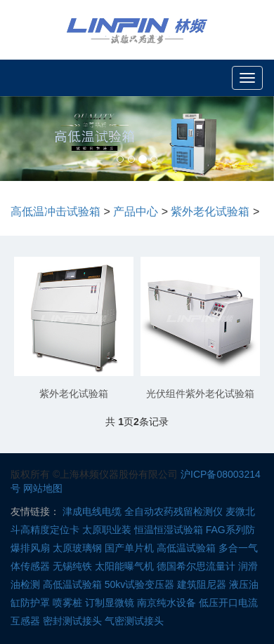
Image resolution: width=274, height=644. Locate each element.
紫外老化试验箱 (210, 212)
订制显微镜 (110, 603)
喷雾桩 (67, 603)
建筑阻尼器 (202, 584)
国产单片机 (129, 548)
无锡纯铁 (72, 566)
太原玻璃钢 (77, 548)
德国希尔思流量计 (196, 566)
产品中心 (136, 212)
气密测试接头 (134, 621)
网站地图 (43, 488)
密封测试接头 (72, 621)
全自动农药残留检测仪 (174, 511)
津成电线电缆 (92, 511)
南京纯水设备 (167, 603)
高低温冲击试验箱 (56, 212)
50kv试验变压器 (140, 584)
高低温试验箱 (186, 548)
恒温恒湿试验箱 (169, 530)
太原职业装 (107, 530)
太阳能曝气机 (124, 566)
